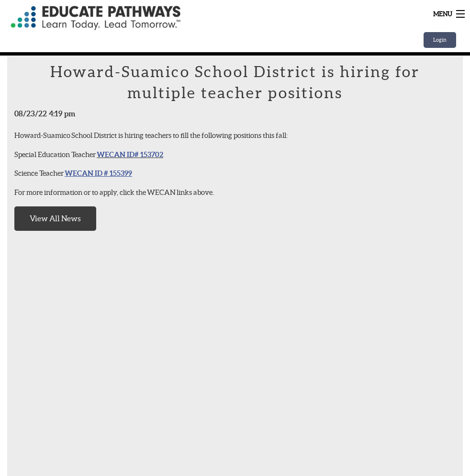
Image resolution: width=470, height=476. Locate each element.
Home (127, 18)
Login (440, 40)
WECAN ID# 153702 (130, 154)
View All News (55, 218)
